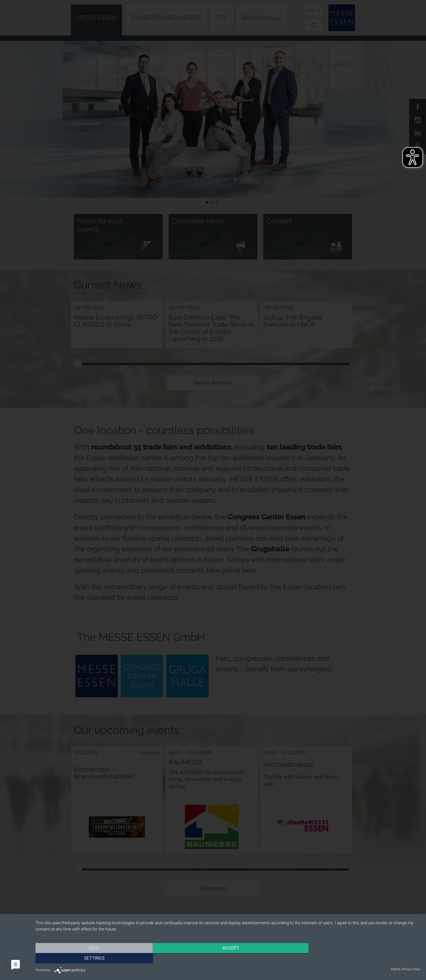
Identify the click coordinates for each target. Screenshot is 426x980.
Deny (93, 958)
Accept (228, 958)
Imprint (395, 969)
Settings (362, 958)
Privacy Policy (411, 969)
